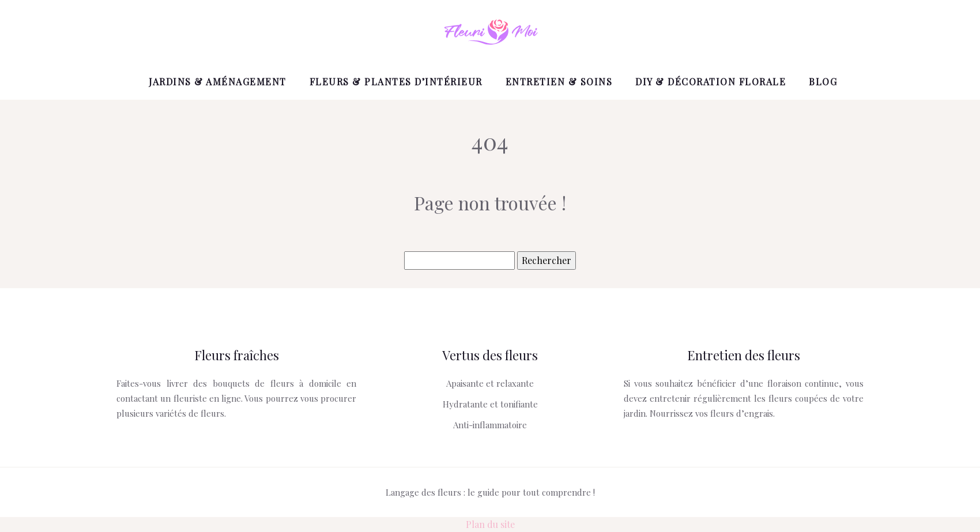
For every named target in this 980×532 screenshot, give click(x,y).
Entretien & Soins (559, 82)
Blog (823, 82)
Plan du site (490, 524)
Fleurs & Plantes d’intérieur (396, 82)
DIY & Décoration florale (710, 82)
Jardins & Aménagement (218, 82)
